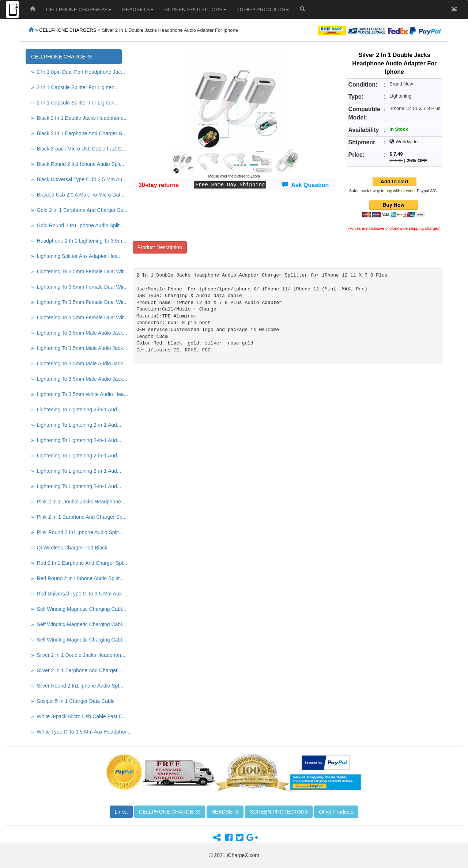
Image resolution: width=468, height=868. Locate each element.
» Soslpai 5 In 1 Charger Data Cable (73, 701)
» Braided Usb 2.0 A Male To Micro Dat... (76, 195)
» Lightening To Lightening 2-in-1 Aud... (76, 410)
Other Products (336, 812)
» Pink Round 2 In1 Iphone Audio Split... (76, 532)
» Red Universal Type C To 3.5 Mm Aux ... (76, 594)
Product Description (160, 247)
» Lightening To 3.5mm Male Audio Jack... (76, 333)
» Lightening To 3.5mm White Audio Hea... (76, 394)
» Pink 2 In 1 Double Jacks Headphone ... (76, 502)
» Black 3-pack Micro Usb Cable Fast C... (76, 149)
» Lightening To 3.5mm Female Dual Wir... (76, 271)
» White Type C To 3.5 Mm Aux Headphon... (76, 732)
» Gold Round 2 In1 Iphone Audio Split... (76, 225)
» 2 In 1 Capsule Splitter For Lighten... (75, 87)
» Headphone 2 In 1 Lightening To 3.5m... (76, 241)
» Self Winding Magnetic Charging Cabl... (76, 609)
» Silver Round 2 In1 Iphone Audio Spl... (76, 686)
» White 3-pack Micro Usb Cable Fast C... (76, 716)
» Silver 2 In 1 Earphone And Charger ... (76, 670)
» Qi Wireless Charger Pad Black (69, 548)
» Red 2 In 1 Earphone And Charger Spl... (76, 563)
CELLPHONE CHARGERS (79, 9)
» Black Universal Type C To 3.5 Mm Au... (76, 179)
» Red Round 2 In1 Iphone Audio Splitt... (76, 578)
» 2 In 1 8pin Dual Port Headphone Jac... (76, 72)
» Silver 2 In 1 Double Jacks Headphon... (76, 655)
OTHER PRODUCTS (263, 9)
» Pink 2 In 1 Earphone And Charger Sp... (76, 517)
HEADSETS (138, 9)
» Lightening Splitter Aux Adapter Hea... (76, 256)
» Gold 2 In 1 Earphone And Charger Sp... (76, 210)
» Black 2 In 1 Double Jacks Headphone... (76, 118)
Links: (121, 812)
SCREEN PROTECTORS (195, 9)
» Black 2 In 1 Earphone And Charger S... (76, 133)
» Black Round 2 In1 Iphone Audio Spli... (76, 164)
